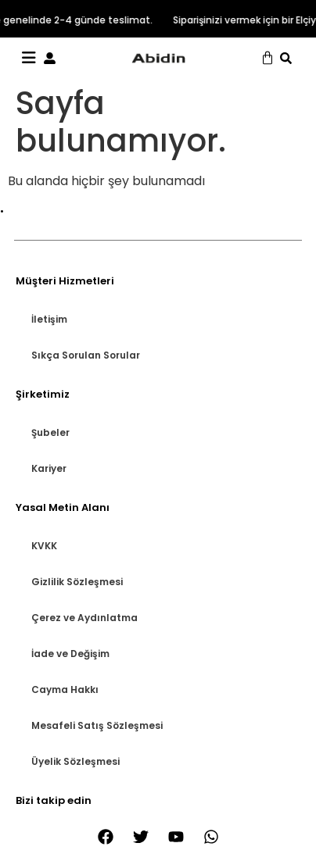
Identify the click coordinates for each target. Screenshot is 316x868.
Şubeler (50, 432)
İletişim (49, 319)
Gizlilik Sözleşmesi (77, 582)
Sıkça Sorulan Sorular (86, 355)
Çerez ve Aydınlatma (84, 618)
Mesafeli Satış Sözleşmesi (97, 725)
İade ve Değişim (70, 654)
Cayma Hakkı (65, 689)
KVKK (44, 546)
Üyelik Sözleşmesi (75, 761)
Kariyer (49, 468)
